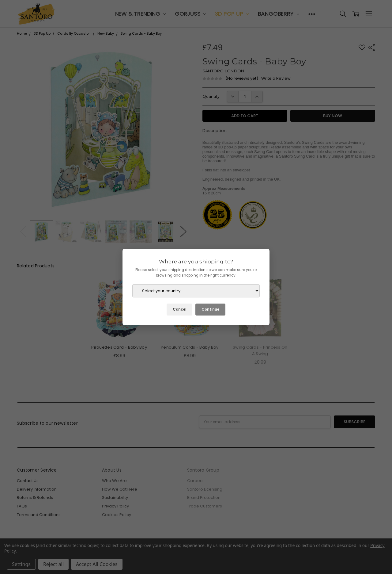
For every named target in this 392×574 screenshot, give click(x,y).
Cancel (179, 309)
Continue (210, 309)
